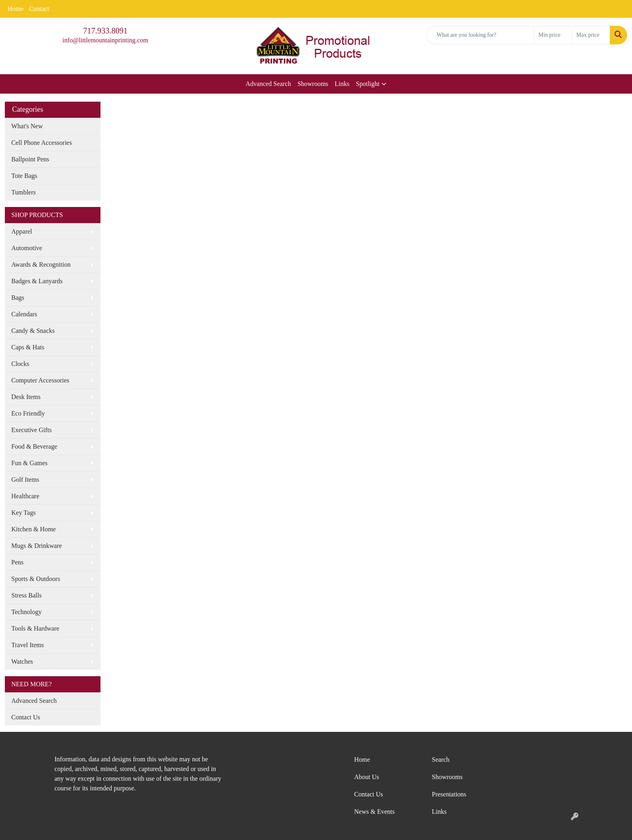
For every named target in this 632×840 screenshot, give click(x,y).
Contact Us (26, 717)
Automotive (27, 248)
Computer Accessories (40, 380)
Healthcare (25, 496)
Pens (17, 562)
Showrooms (313, 84)
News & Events (375, 812)
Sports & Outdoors (36, 579)
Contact (39, 9)
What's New (27, 126)
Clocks (20, 364)
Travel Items (28, 645)
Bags (18, 298)
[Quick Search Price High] (591, 35)
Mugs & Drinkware (37, 546)
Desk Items (26, 397)
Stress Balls (26, 595)
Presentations (449, 794)
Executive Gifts (31, 430)
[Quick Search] (480, 35)
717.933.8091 (105, 31)
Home (16, 9)
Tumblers (24, 192)
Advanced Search (268, 84)
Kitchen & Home (33, 529)
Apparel (22, 231)
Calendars (24, 314)
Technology (26, 612)
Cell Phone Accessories (42, 143)
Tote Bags (24, 176)
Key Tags (23, 513)
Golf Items (25, 480)
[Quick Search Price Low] (553, 35)
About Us (367, 777)
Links (342, 84)
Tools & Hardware (35, 628)
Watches (22, 661)
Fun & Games (29, 463)
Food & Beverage (34, 446)
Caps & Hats (28, 347)
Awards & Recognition (41, 264)
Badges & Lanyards (37, 281)
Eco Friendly (28, 413)
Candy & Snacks (33, 331)
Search (441, 760)
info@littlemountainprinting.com (105, 40)
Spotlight (368, 84)
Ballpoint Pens (30, 159)
